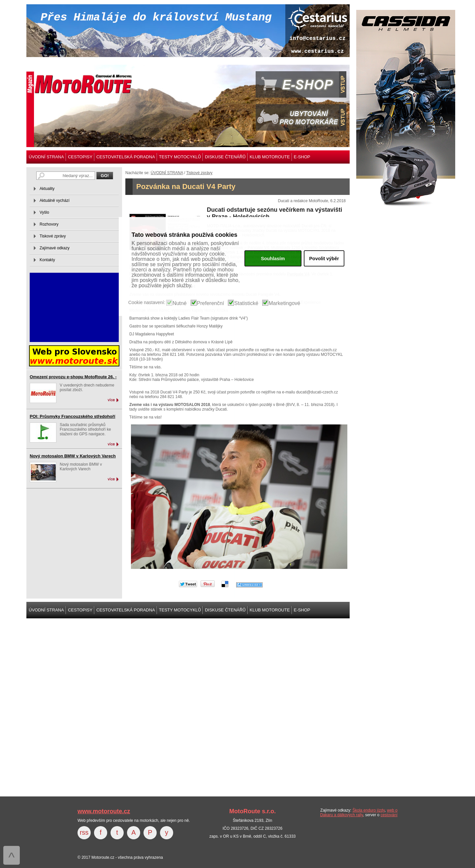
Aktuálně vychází (55, 201)
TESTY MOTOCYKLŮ (180, 157)
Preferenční (211, 303)
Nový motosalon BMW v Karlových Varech (73, 456)
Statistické (246, 303)
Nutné (180, 303)
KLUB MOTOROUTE (270, 157)
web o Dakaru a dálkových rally (359, 813)
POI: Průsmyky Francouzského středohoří (72, 416)
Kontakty (47, 260)
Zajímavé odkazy (55, 248)
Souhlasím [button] (273, 259)
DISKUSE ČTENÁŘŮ (225, 157)
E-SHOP (302, 157)
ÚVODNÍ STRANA (46, 157)
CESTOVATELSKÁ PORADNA (126, 157)
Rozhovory (49, 224)
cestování (389, 815)
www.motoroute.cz (104, 811)
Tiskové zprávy (200, 173)
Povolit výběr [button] (324, 259)
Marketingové (284, 303)
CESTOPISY (80, 157)
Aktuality (47, 189)
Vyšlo (44, 212)
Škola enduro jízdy (368, 810)
